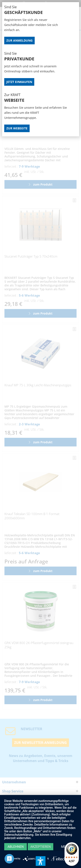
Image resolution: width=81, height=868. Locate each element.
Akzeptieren (40, 847)
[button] (41, 861)
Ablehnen (16, 847)
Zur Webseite (17, 128)
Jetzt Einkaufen (19, 82)
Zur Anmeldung (19, 40)
